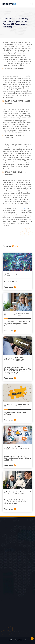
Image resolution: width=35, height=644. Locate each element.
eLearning (25, 208)
